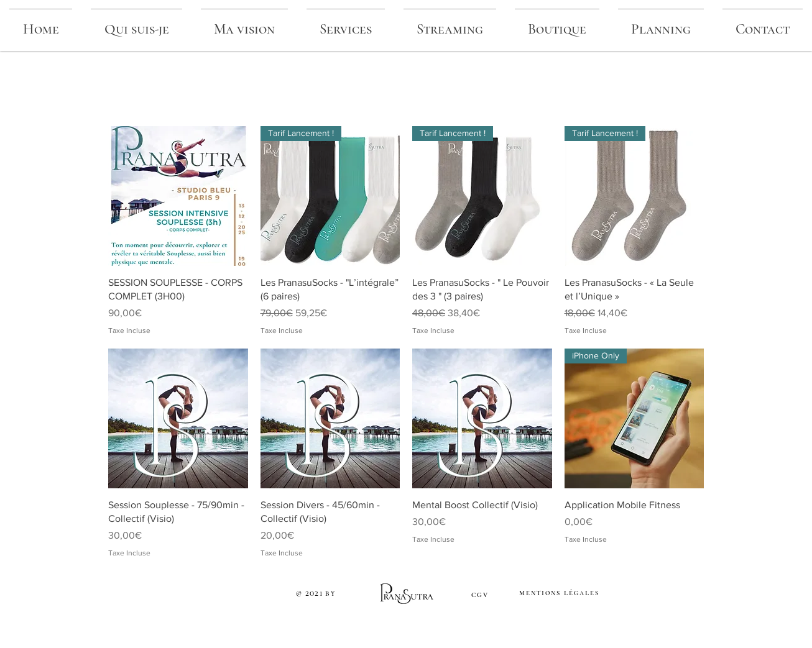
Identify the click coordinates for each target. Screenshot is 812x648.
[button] (450, 24)
